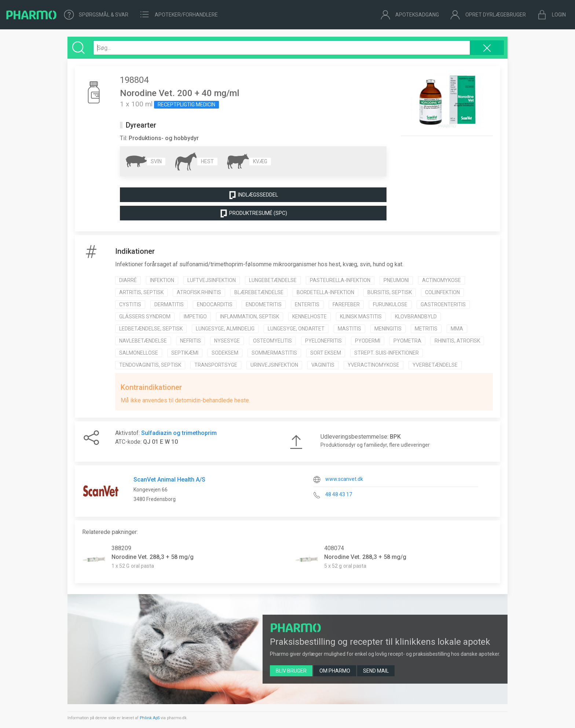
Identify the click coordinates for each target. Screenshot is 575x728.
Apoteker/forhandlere (179, 15)
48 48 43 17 (339, 494)
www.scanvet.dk (344, 479)
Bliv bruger (291, 671)
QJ (147, 442)
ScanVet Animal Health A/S (169, 480)
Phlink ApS (150, 718)
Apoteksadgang (410, 15)
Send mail (376, 671)
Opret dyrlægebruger (488, 15)
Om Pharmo (335, 671)
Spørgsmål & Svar (96, 15)
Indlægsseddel (253, 195)
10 (175, 442)
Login (552, 15)
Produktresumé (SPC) (253, 213)
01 (155, 442)
